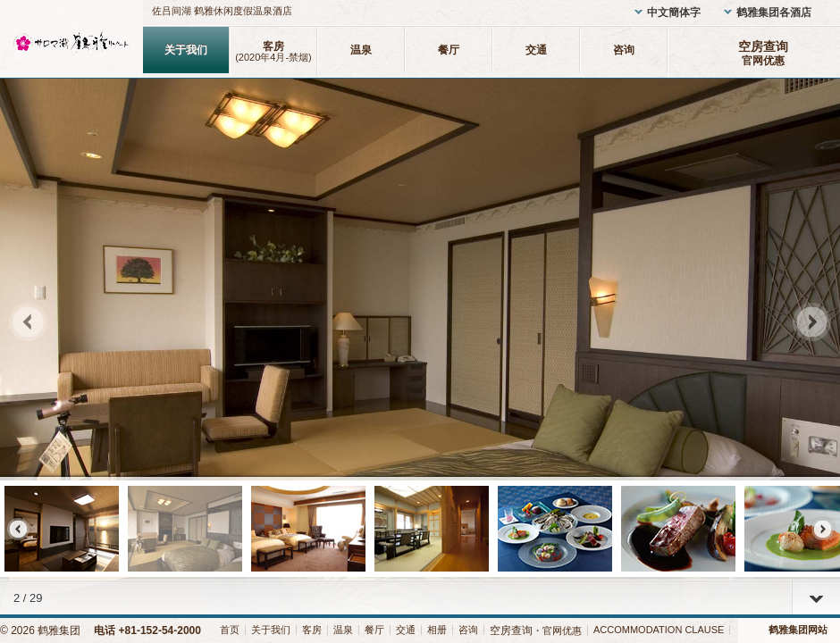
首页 (230, 630)
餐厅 (449, 50)
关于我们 (186, 50)
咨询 (624, 50)
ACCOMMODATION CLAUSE (659, 630)
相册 (437, 630)
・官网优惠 (536, 630)
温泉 (361, 50)
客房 (273, 51)
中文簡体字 (674, 13)
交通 (536, 50)
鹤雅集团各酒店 (774, 13)
